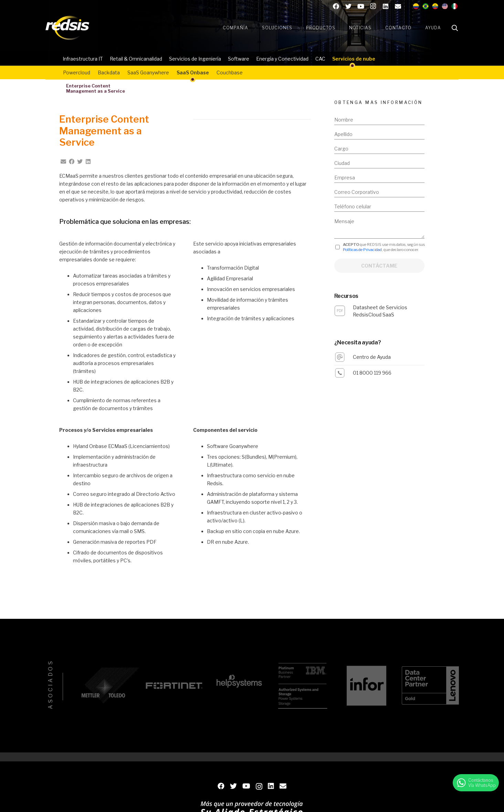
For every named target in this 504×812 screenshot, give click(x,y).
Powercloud (77, 72)
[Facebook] (336, 6)
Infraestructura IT (83, 59)
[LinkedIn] (386, 6)
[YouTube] (361, 6)
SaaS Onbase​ (193, 72)
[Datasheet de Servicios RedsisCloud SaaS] (344, 311)
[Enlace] (67, 28)
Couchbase (230, 72)
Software (239, 59)
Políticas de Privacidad (362, 250)
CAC (320, 59)
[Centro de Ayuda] (344, 357)
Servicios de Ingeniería (195, 59)
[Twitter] (348, 6)
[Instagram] (373, 6)
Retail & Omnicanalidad (136, 59)
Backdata (109, 72)
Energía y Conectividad (282, 59)
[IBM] (302, 686)
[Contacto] (398, 6)
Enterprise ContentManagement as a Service (96, 89)
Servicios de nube (354, 59)
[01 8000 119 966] (344, 373)
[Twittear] (80, 161)
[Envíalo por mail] (63, 161)
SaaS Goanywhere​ (148, 72)
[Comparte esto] (72, 161)
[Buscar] (455, 28)
